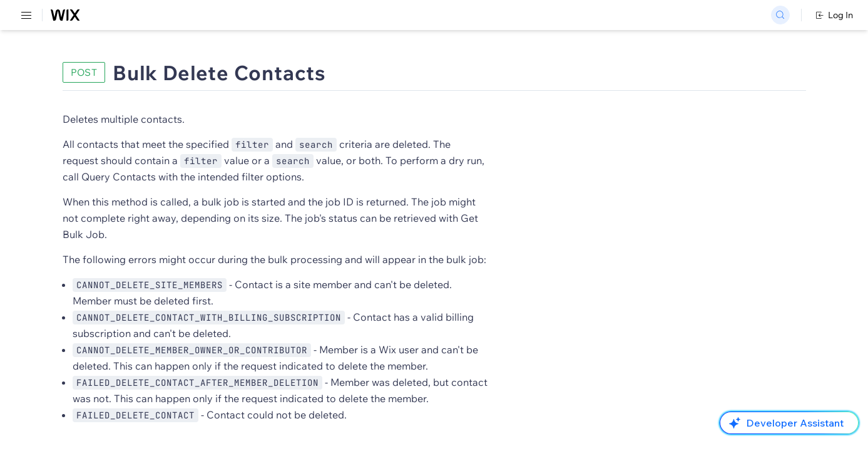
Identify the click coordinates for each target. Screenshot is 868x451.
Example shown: (626, 124)
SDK (128, 73)
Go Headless (271, 16)
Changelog (432, 16)
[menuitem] (87, 60)
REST (46, 73)
